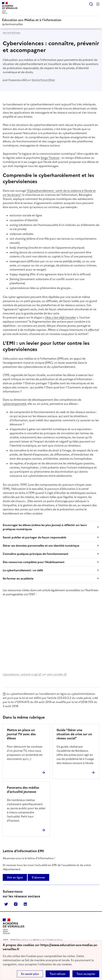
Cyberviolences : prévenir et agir (20, 674)
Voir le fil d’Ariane (11, 33)
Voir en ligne (15, 877)
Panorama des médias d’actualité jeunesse (23, 790)
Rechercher (91, 4)
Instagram (16, 904)
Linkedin (25, 904)
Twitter (6, 904)
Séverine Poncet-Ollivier (43, 80)
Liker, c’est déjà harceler (60, 317)
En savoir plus (30, 974)
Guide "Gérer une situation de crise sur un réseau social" (74, 734)
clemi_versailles (55, 674)
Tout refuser (58, 974)
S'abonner (38, 877)
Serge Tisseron (50, 158)
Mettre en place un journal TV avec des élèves (21, 734)
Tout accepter (86, 974)
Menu (98, 4)
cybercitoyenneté (14, 404)
